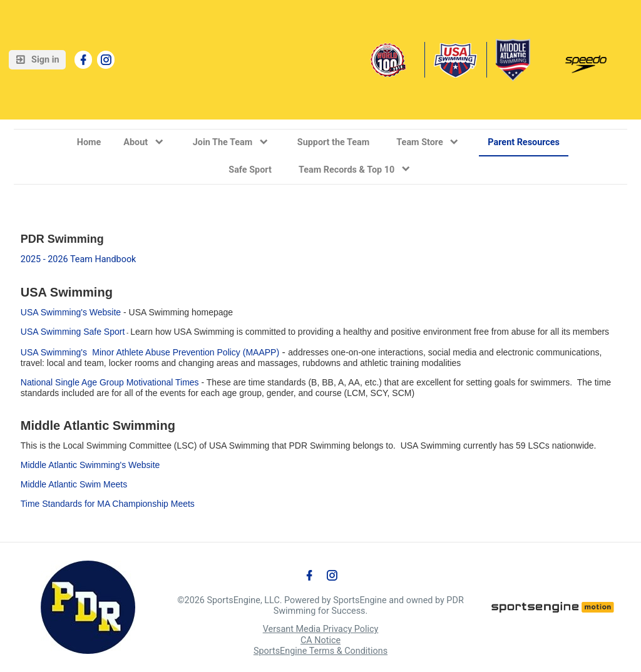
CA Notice (320, 640)
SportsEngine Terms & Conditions (320, 651)
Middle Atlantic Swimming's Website (90, 465)
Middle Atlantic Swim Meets (74, 484)
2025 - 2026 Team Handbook (79, 259)
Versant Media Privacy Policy (321, 629)
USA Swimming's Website (71, 312)
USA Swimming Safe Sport (73, 332)
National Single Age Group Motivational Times (110, 382)
